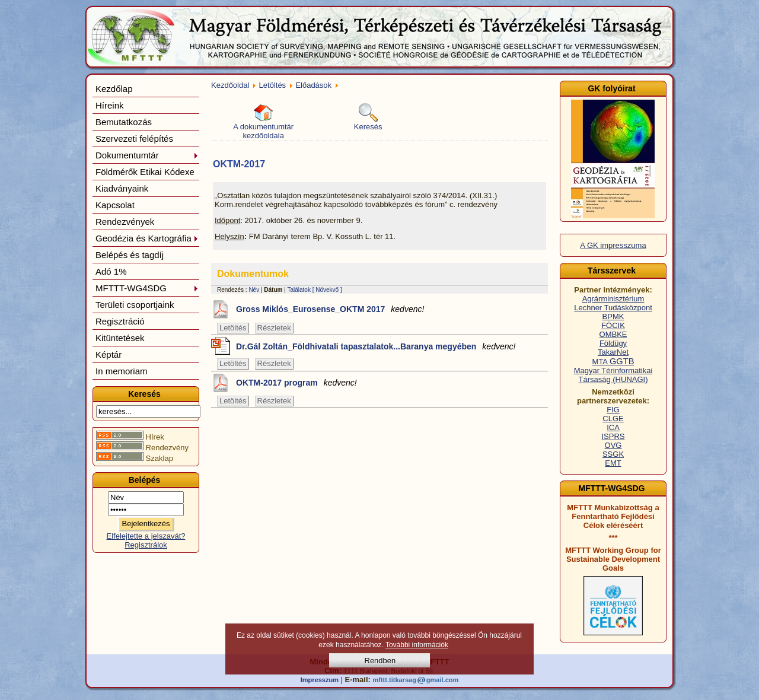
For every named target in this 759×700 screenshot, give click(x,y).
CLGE (613, 419)
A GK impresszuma (613, 245)
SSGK (613, 454)
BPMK (613, 316)
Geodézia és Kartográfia (147, 238)
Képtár (109, 354)
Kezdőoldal (230, 85)
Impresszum (320, 680)
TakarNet (613, 352)
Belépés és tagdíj (130, 255)
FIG (613, 410)
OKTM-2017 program (296, 383)
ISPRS (613, 436)
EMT (613, 463)
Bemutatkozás (124, 122)
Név (254, 290)
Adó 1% (111, 271)
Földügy (613, 343)
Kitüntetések (120, 338)
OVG (613, 445)
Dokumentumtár (147, 155)
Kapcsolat (115, 205)
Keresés (368, 117)
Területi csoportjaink (135, 305)
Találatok (299, 290)
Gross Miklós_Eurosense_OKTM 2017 (330, 309)
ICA (613, 427)
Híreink (110, 105)
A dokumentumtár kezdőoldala (263, 122)
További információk (417, 645)
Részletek (274, 328)
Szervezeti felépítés (134, 139)
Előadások (313, 85)
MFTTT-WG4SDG (147, 288)
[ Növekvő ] (327, 290)
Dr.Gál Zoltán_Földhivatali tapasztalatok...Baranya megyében (376, 346)
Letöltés (273, 85)
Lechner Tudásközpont (613, 308)
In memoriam (122, 371)
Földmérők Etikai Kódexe (145, 172)
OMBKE (613, 334)
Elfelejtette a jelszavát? (146, 536)
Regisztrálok (146, 545)
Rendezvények (125, 222)
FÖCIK (613, 325)
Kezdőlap (114, 89)
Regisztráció (120, 321)
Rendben (380, 661)
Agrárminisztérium (613, 299)
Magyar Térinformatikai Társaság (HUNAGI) (613, 375)
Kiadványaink (122, 188)
